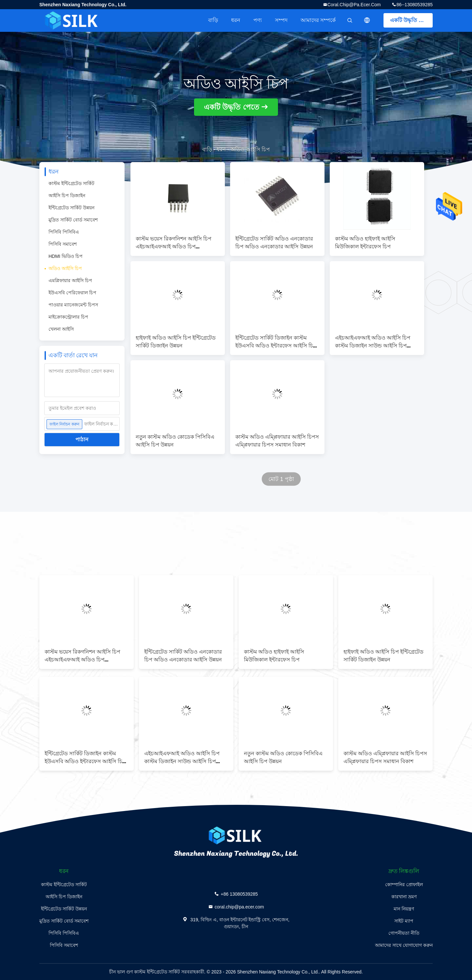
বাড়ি (213, 20)
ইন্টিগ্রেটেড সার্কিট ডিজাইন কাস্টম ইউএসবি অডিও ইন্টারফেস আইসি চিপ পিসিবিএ (276, 342)
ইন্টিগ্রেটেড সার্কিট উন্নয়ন (71, 208)
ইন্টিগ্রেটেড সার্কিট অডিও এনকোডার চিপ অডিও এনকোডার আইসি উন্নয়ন (274, 243)
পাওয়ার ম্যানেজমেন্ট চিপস (73, 305)
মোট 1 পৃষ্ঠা (281, 479)
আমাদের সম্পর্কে (318, 20)
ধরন (236, 20)
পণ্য (258, 20)
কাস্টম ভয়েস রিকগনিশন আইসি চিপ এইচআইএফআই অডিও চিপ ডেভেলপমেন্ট (174, 243)
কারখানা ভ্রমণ (404, 897)
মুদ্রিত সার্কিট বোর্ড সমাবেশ (73, 220)
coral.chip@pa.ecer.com (354, 5)
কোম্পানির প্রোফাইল (404, 885)
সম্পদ (281, 20)
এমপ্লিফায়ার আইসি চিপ (70, 281)
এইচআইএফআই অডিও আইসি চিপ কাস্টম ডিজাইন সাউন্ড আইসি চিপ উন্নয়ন (373, 342)
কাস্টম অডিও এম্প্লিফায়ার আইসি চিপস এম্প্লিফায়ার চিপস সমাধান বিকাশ (277, 441)
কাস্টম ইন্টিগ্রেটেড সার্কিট (71, 183)
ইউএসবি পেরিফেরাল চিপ (72, 293)
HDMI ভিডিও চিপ (66, 256)
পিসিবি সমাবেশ (63, 244)
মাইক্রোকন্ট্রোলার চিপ (68, 317)
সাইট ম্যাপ (404, 921)
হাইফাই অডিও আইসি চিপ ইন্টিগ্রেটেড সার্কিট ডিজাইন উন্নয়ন (176, 342)
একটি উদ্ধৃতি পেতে (410, 20)
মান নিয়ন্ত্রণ (404, 909)
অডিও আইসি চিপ (65, 268)
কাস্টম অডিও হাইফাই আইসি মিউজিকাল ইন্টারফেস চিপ (365, 243)
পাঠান (82, 439)
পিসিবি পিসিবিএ (64, 232)
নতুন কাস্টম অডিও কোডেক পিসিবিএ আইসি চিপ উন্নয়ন (175, 441)
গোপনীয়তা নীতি (404, 933)
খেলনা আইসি (61, 329)
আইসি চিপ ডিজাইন (67, 196)
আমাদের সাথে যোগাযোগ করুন (404, 945)
